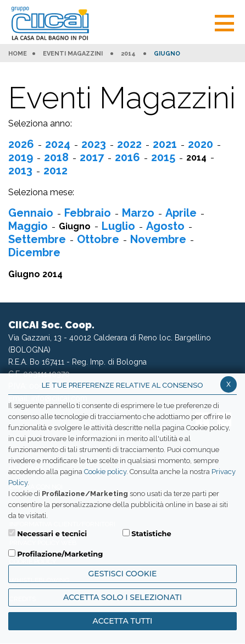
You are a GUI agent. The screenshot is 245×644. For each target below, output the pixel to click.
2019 (21, 157)
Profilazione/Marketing (60, 554)
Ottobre (98, 239)
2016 (127, 157)
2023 (94, 144)
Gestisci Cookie (123, 574)
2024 (58, 144)
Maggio (28, 226)
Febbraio (88, 213)
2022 (129, 144)
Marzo (138, 213)
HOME (18, 54)
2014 (128, 54)
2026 (21, 144)
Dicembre (34, 252)
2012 (55, 170)
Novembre (158, 239)
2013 (20, 170)
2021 (165, 144)
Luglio (118, 226)
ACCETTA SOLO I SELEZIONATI (122, 597)
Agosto (165, 226)
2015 (163, 157)
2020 (201, 144)
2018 (56, 157)
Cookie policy (105, 472)
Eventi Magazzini (73, 54)
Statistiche (151, 533)
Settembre (37, 239)
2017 (92, 157)
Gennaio (31, 213)
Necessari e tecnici (52, 533)
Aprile (181, 213)
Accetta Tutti (123, 621)
